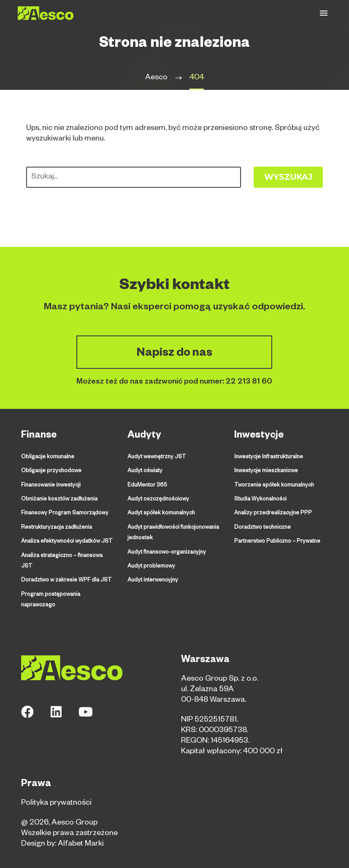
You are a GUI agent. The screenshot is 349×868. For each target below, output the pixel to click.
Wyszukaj (288, 177)
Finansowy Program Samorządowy (64, 513)
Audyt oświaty (145, 471)
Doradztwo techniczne (262, 527)
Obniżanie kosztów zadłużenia (59, 499)
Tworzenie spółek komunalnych (274, 485)
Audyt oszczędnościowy (158, 499)
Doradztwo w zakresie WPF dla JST (66, 569)
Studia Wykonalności (260, 499)
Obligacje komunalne (48, 457)
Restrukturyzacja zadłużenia (56, 527)
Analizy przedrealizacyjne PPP (272, 513)
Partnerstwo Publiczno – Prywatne (276, 541)
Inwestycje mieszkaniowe (266, 471)
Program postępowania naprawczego (50, 588)
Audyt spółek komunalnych (161, 513)
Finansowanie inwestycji (51, 485)
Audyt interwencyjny (152, 579)
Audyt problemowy (151, 565)
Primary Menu (324, 13)
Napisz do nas (174, 354)
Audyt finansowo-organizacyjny (166, 552)
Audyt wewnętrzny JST (156, 457)
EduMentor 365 (147, 485)
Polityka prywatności (56, 791)
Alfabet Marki (81, 832)
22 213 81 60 (249, 382)
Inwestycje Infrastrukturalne (268, 457)
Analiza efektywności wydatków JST (66, 541)
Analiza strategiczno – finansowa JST (68, 555)
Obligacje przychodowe (51, 471)
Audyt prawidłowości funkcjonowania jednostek (173, 532)
